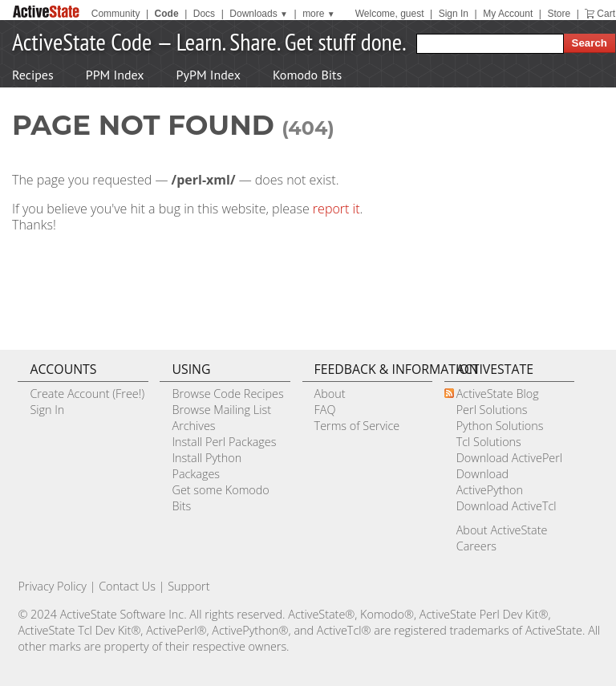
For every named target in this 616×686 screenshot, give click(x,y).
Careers (476, 546)
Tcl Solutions (489, 442)
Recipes (33, 75)
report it (336, 209)
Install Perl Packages (224, 442)
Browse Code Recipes (227, 394)
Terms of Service (357, 426)
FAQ (325, 410)
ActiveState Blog (498, 394)
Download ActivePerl (509, 458)
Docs (204, 14)
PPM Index (115, 75)
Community (116, 14)
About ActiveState (502, 530)
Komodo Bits (307, 75)
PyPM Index (209, 75)
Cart (606, 14)
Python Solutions (500, 426)
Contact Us (127, 586)
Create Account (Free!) (87, 394)
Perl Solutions (492, 410)
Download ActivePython (490, 482)
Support (188, 586)
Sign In (454, 14)
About (330, 394)
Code (167, 14)
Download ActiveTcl (507, 506)
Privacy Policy (52, 586)
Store (559, 14)
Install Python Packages (207, 466)
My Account (508, 14)
